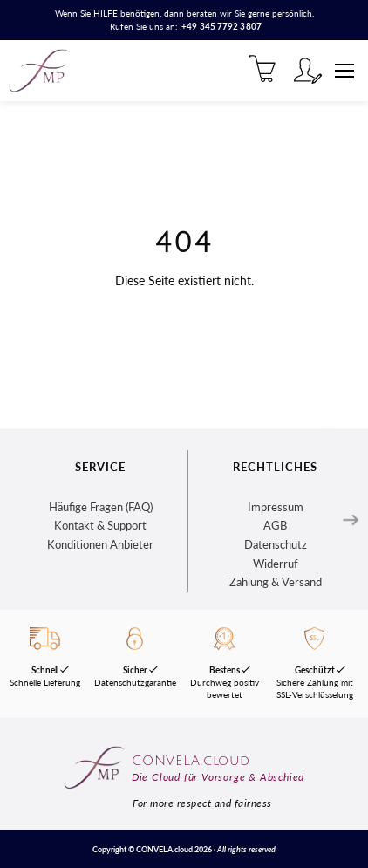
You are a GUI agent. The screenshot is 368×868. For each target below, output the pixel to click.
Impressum (276, 507)
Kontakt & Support (100, 525)
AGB (275, 525)
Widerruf (276, 564)
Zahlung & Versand (276, 582)
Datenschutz (276, 544)
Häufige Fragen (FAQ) (101, 507)
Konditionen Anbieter (100, 544)
